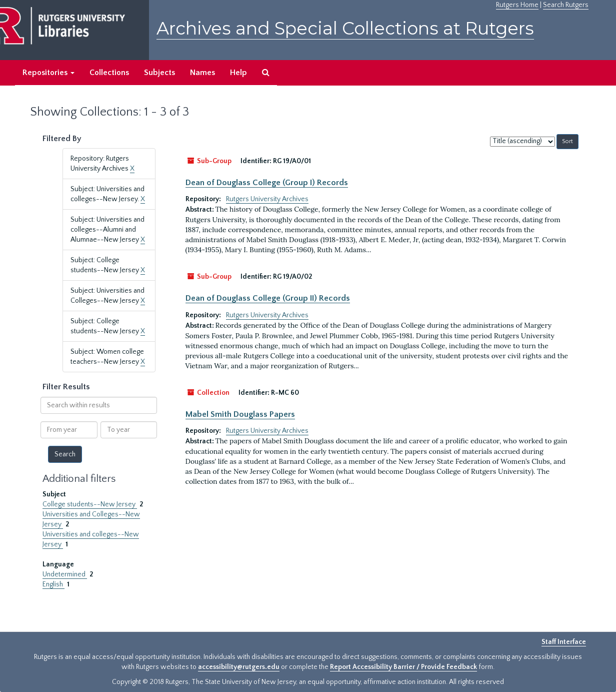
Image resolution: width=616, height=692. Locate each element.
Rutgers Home (517, 5)
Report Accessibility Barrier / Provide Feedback (403, 667)
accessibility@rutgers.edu (239, 667)
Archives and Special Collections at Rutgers (345, 28)
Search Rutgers (566, 5)
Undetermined (65, 574)
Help (238, 73)
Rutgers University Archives (267, 199)
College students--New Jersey (90, 504)
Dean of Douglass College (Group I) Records (267, 183)
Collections (109, 73)
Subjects (159, 73)
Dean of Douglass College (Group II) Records (268, 298)
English (53, 584)
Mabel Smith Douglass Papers (240, 414)
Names (202, 73)
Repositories (48, 73)
